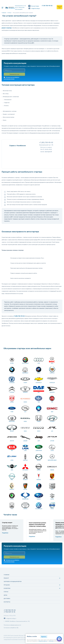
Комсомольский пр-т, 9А (46, 145)
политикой (51, 641)
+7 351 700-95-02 (47, 6)
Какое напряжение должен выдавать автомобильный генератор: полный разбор (37, 525)
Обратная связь (60, 7)
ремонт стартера (7, 28)
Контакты (7, 602)
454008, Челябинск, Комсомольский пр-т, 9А (17, 621)
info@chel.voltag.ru (34, 9)
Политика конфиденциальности (12, 625)
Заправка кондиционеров (13, 582)
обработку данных (43, 641)
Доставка (7, 599)
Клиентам (7, 588)
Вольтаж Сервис (34, 6)
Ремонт (6, 578)
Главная (7, 575)
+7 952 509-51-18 (9, 612)
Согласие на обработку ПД (11, 628)
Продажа (7, 585)
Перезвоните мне (14, 74)
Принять (44, 637)
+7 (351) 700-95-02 (46, 143)
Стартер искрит (7, 523)
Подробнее (5, 533)
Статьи (6, 592)
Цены (6, 595)
